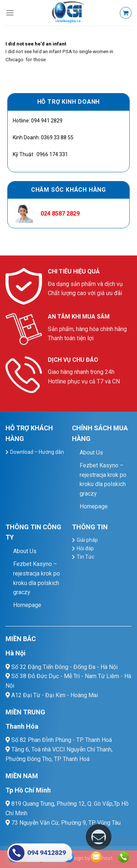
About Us (91, 453)
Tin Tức (85, 557)
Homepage (94, 506)
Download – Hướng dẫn (37, 452)
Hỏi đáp (85, 548)
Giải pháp (87, 540)
